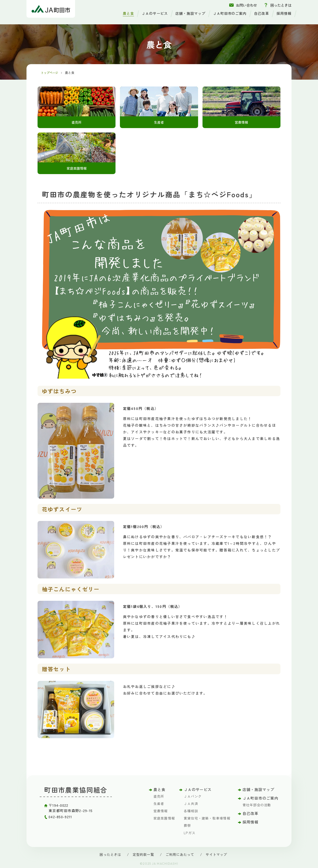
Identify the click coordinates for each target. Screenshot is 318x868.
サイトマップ (216, 856)
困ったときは (281, 5)
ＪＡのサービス (155, 13)
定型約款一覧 (143, 856)
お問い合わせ (246, 5)
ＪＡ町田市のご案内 (230, 13)
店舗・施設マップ (190, 13)
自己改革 (261, 13)
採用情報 (284, 13)
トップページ (50, 73)
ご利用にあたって (180, 856)
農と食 (128, 13)
